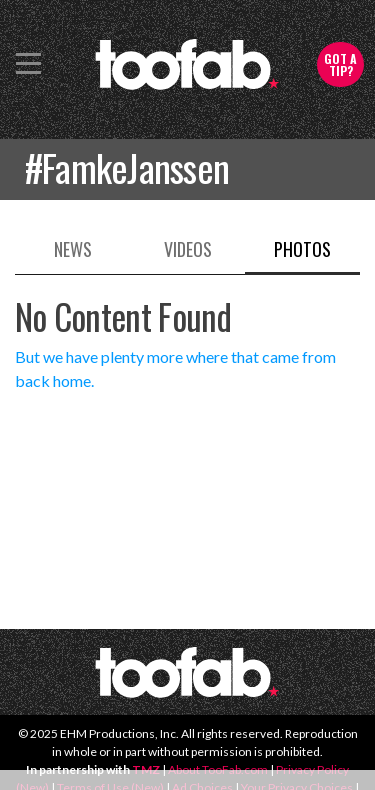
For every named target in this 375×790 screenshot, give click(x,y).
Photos (302, 249)
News (73, 249)
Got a (340, 64)
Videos (188, 249)
